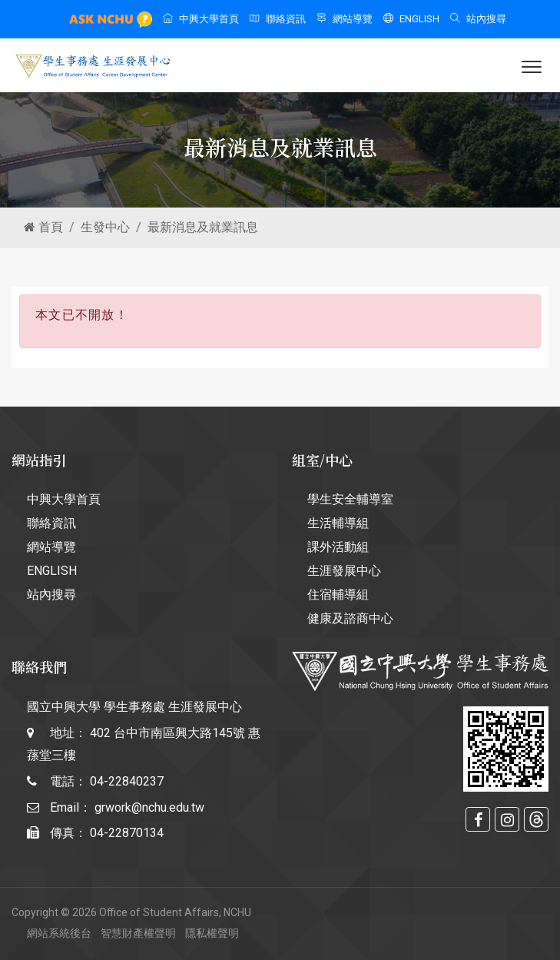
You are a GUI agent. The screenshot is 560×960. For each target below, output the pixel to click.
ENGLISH (411, 19)
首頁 (43, 227)
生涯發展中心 (344, 571)
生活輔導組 (338, 523)
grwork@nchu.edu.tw (149, 807)
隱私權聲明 (212, 933)
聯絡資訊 (278, 19)
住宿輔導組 (338, 595)
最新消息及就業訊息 (203, 227)
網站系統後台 (59, 933)
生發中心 (105, 227)
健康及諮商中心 (350, 618)
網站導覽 (345, 19)
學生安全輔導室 (350, 499)
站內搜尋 (478, 19)
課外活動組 (338, 547)
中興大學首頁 (201, 19)
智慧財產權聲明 (138, 933)
